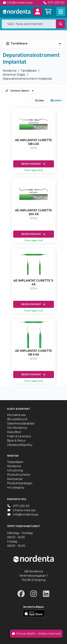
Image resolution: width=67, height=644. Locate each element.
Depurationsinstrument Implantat (27, 79)
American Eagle (14, 75)
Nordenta (10, 71)
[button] (38, 12)
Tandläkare (29, 71)
